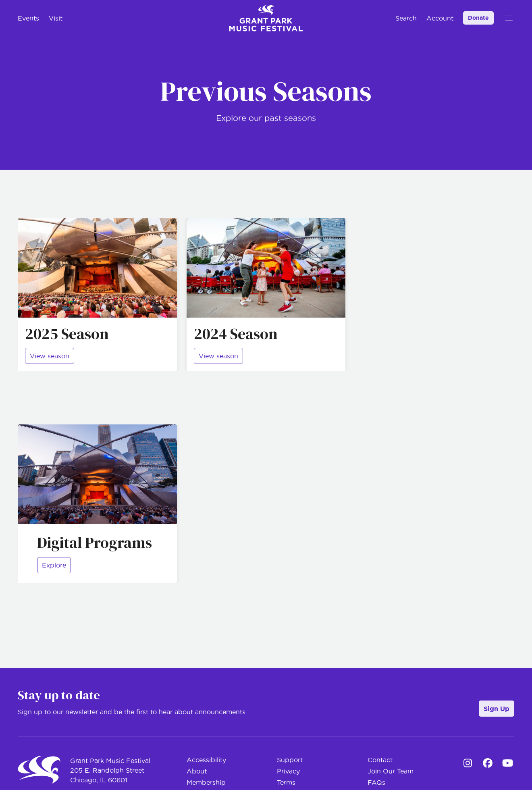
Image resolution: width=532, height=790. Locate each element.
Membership (206, 782)
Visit (56, 18)
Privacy (288, 771)
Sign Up (497, 709)
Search (406, 18)
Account (440, 18)
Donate (478, 18)
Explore (54, 565)
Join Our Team (391, 771)
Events (28, 18)
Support (290, 760)
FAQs (376, 782)
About (197, 771)
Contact (380, 760)
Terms (286, 782)
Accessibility (206, 760)
